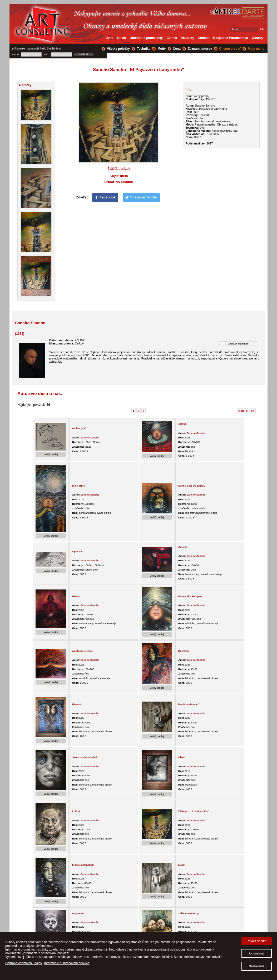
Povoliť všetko (257, 941)
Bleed (182, 757)
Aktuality (187, 38)
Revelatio (184, 651)
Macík (182, 865)
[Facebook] (105, 197)
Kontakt (204, 38)
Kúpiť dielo (119, 176)
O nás (122, 38)
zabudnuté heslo (37, 49)
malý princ (78, 486)
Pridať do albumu (119, 182)
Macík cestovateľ (188, 704)
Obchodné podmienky (146, 38)
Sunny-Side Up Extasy (192, 486)
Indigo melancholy (83, 865)
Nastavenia (256, 966)
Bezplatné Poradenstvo (231, 38)
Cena (177, 49)
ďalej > (243, 411)
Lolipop (77, 811)
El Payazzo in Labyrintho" (194, 811)
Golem (76, 596)
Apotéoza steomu (83, 651)
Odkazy (257, 38)
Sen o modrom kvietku (86, 757)
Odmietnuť (257, 953)
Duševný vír (79, 428)
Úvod (110, 38)
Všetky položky (118, 49)
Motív (162, 49)
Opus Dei (78, 551)
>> (253, 411)
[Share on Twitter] (141, 197)
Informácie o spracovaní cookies (67, 963)
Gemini (76, 704)
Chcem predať (230, 49)
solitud (182, 424)
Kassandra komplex (190, 596)
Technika (144, 49)
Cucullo (183, 547)
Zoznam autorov (200, 49)
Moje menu (256, 49)
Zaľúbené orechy (188, 913)
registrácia (55, 49)
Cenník (172, 38)
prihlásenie (18, 49)
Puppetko (78, 913)
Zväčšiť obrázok (119, 169)
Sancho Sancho (90, 437)
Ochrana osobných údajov (24, 963)
